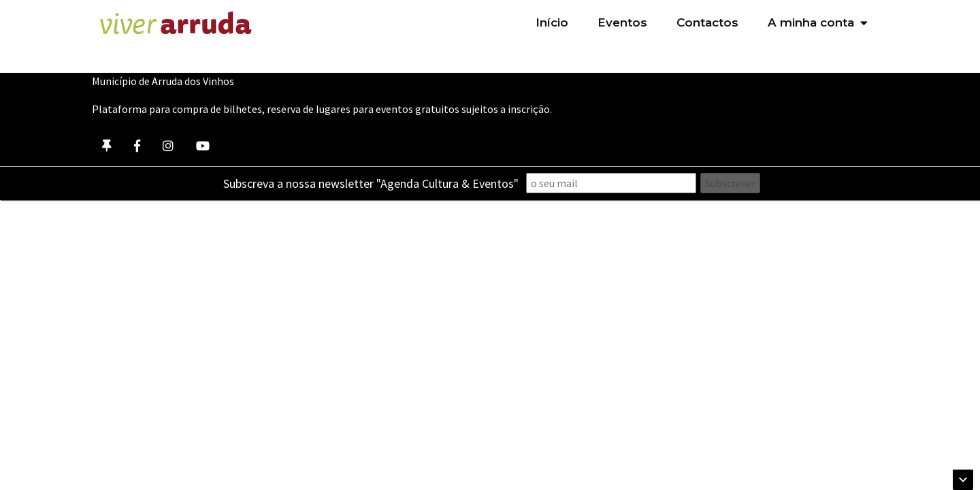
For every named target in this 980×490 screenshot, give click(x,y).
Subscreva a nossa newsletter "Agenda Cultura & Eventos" (371, 183)
